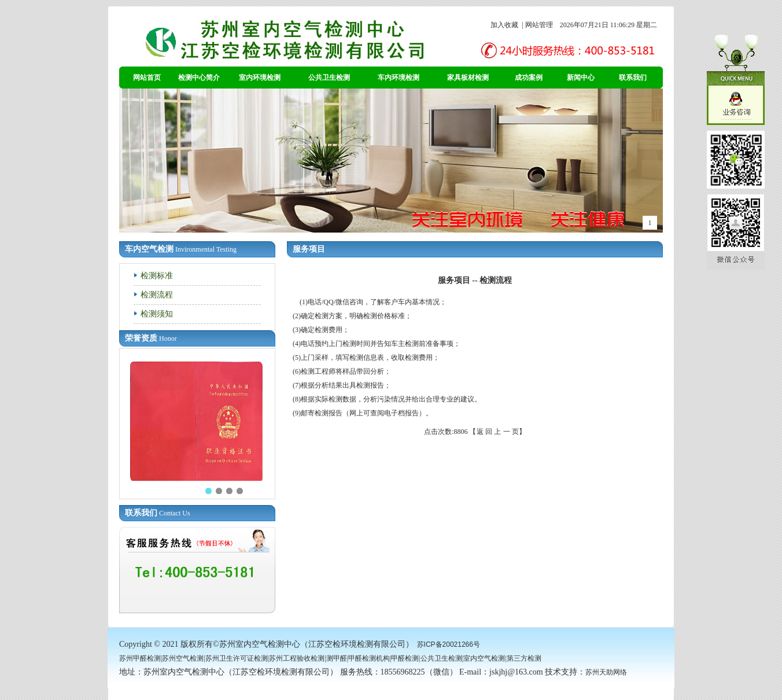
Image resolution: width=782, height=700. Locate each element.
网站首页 (147, 78)
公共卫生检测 (329, 78)
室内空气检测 (484, 658)
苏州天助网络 (606, 672)
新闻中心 (581, 78)
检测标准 (157, 275)
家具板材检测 (468, 78)
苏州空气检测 (183, 658)
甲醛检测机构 (369, 658)
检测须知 (157, 314)
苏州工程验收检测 (297, 658)
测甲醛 (337, 658)
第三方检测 (524, 658)
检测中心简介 (199, 78)
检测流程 (157, 294)
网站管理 (539, 25)
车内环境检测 (399, 78)
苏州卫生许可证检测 (237, 658)
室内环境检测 (260, 78)
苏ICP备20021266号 (449, 644)
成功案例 (529, 78)
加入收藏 (504, 25)
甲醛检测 (405, 658)
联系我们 (633, 78)
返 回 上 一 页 (498, 432)
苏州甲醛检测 (140, 658)
